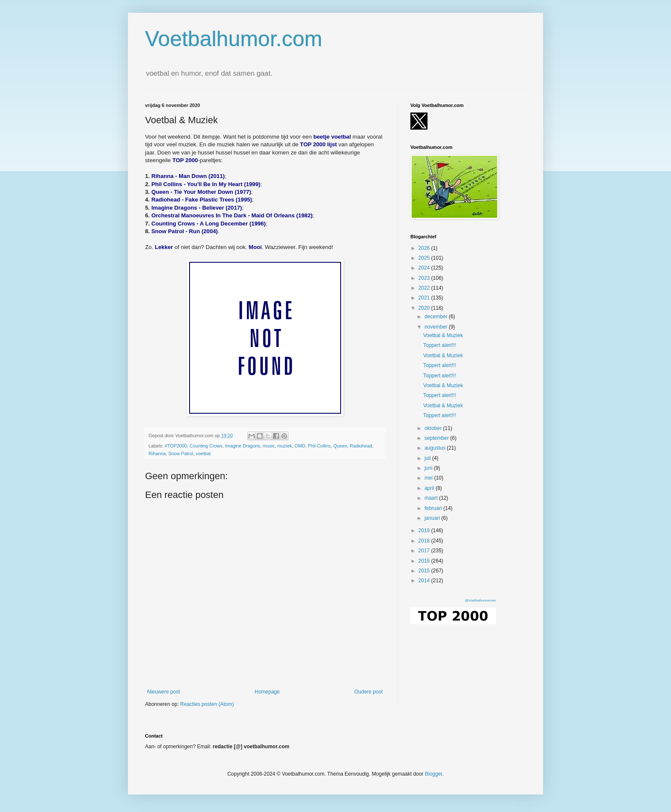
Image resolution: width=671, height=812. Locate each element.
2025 (425, 258)
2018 (425, 541)
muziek (285, 446)
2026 (425, 248)
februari (434, 508)
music (269, 446)
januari (433, 518)
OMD (300, 446)
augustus (436, 448)
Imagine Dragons (243, 446)
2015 (425, 571)
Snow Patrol (181, 453)
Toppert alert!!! (440, 345)
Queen (340, 446)
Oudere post (368, 692)
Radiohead (361, 446)
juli (428, 458)
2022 (425, 288)
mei (429, 478)
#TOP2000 (176, 446)
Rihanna (157, 453)
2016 (425, 561)
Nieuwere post (164, 692)
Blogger (434, 774)
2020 (425, 308)
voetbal (203, 453)
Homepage (267, 692)
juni (429, 468)
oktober (434, 428)
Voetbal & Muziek (443, 335)
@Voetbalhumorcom (480, 600)
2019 (425, 530)
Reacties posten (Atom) (207, 704)
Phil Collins (319, 446)
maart (432, 498)
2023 (425, 278)
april (430, 488)
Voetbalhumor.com (234, 39)
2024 (425, 268)
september (437, 438)
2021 (425, 298)
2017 (425, 551)
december (437, 317)
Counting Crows (206, 446)
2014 (425, 581)
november (437, 327)
